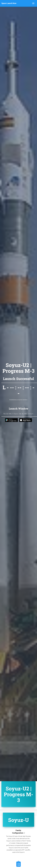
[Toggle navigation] (33, 3)
